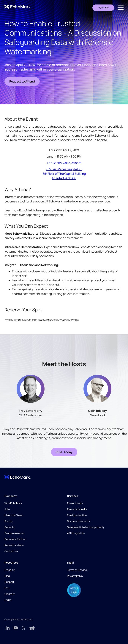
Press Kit (10, 570)
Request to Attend (22, 81)
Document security (78, 521)
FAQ (7, 588)
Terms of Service (77, 570)
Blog (7, 576)
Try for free (103, 8)
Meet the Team (14, 515)
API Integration (76, 533)
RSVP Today (64, 452)
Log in (8, 600)
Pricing (8, 521)
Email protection (77, 515)
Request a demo (14, 545)
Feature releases (14, 533)
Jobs (7, 509)
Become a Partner (15, 539)
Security (10, 527)
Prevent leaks (75, 503)
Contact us (11, 551)
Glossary (10, 594)
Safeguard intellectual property (86, 527)
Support (9, 582)
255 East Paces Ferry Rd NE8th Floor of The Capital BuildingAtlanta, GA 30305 (64, 174)
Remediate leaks (77, 509)
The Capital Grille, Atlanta (64, 163)
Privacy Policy (75, 576)
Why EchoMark (13, 503)
